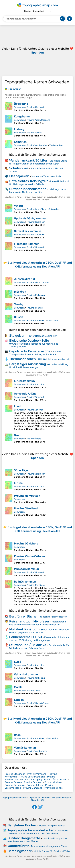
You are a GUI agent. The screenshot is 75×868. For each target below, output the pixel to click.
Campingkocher (20, 851)
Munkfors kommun (26, 569)
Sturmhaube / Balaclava (28, 645)
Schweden (19, 107)
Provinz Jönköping (36, 295)
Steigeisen (17, 336)
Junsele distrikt (25, 279)
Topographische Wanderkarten (31, 830)
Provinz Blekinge (35, 308)
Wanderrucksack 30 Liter (28, 160)
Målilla (18, 687)
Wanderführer (18, 846)
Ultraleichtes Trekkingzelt (29, 181)
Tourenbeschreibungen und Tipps (49, 846)
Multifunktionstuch (24, 629)
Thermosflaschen (23, 359)
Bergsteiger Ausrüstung (28, 364)
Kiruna (18, 483)
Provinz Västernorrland (38, 282)
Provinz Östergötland (37, 209)
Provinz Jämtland (35, 107)
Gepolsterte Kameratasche (30, 351)
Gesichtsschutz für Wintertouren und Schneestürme (39, 647)
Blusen (19, 317)
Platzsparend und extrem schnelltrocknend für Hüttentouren (38, 623)
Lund (17, 406)
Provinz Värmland (35, 247)
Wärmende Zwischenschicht (47, 176)
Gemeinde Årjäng (25, 394)
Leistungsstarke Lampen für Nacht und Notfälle (38, 191)
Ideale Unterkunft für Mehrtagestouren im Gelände (39, 183)
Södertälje (21, 470)
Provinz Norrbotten (36, 384)
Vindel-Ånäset (56, 145)
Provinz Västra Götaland (38, 120)
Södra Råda (53, 738)
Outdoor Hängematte (24, 838)
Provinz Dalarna (34, 133)
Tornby (19, 304)
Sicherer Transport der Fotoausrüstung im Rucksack (35, 353)
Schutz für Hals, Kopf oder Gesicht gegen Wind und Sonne (39, 631)
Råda (17, 735)
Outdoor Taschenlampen (28, 189)
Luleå (18, 662)
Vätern (18, 206)
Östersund (21, 104)
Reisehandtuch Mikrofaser (29, 621)
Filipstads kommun (27, 244)
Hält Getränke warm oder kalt (54, 359)
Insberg (19, 129)
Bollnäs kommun (25, 582)
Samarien (20, 142)
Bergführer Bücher (24, 616)
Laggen (19, 700)
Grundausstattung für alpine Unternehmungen (39, 366)
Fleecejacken (19, 176)
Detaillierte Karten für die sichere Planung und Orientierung (38, 832)
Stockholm (52, 321)
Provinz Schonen (35, 410)
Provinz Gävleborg (26, 544)
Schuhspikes (19, 168)
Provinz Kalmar (34, 691)
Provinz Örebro (34, 439)
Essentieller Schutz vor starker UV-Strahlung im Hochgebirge (39, 639)
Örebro (19, 435)
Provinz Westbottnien (37, 145)
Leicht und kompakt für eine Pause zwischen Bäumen (38, 840)
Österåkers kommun (28, 231)
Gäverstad (54, 209)
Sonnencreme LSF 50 (26, 637)
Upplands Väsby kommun (31, 218)
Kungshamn (22, 117)
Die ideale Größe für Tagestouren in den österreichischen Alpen (38, 162)
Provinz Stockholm (36, 222)
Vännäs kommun (25, 748)
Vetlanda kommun (26, 674)
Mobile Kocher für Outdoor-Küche (52, 851)
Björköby (20, 292)
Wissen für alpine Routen (54, 617)
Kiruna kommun (24, 381)
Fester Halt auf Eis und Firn (42, 336)
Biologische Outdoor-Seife (29, 340)
